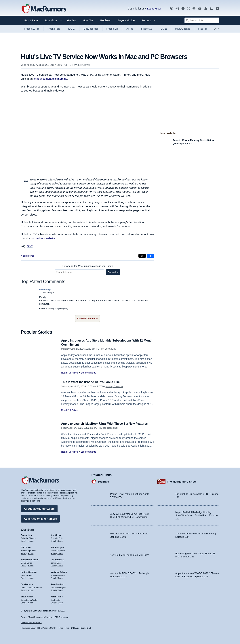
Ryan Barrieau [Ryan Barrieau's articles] (57, 584)
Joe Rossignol (110, 428)
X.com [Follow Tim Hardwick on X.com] (60, 565)
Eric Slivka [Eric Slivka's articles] (56, 534)
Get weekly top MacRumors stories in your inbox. (88, 266)
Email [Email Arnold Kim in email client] (24, 540)
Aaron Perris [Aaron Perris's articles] (57, 596)
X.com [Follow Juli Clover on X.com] (31, 553)
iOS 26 (164, 29)
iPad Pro (203, 29)
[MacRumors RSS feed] (212, 9)
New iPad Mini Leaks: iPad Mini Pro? (129, 554)
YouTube (103, 481)
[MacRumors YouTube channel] (200, 9)
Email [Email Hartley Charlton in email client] (24, 577)
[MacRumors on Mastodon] (194, 9)
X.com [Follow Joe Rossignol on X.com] (60, 553)
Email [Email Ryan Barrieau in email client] (53, 590)
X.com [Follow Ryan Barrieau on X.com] (60, 590)
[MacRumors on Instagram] (177, 9)
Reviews (105, 20)
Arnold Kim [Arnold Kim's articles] (26, 534)
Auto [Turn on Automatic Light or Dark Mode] (77, 628)
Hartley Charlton (114, 386)
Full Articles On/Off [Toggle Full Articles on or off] (48, 628)
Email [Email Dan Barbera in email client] (24, 590)
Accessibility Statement (31, 623)
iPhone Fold (54, 29)
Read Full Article (70, 373)
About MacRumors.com (39, 508)
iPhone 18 (147, 29)
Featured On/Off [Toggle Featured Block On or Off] (29, 628)
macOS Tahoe (183, 29)
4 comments (27, 256)
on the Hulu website (43, 238)
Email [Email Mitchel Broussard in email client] (24, 565)
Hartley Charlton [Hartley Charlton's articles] (29, 571)
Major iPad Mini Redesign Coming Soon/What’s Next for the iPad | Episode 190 (197, 515)
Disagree (63, 309)
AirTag (130, 29)
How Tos (88, 20)
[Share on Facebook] (151, 256)
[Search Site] (202, 20)
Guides (72, 20)
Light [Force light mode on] (83, 628)
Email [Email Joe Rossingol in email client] (53, 553)
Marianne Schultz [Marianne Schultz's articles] (59, 571)
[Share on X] (142, 256)
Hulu (30, 246)
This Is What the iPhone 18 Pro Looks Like (92, 382)
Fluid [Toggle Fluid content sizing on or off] (61, 628)
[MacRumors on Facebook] (183, 9)
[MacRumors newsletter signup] (217, 9)
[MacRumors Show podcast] (171, 9)
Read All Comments (88, 318)
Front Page (31, 20)
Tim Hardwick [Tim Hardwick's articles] (57, 559)
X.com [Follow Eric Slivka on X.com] (60, 540)
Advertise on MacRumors (40, 518)
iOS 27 (72, 29)
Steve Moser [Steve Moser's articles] (27, 596)
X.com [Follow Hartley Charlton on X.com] (31, 577)
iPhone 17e (113, 29)
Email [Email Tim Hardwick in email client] (53, 565)
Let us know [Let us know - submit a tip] (154, 9)
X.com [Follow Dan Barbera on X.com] (31, 590)
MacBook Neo (91, 29)
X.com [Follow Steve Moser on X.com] (31, 602)
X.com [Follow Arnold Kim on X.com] (31, 540)
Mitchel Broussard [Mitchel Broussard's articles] (30, 559)
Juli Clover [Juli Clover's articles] (26, 547)
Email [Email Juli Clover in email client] (24, 553)
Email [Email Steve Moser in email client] (24, 602)
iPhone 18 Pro (32, 29)
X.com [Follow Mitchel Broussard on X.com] (31, 565)
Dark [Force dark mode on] (89, 628)
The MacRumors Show (182, 481)
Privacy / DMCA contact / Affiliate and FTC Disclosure (45, 617)
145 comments (88, 373)
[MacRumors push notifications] (206, 9)
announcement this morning (50, 79)
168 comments (88, 452)
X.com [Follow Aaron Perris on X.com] (60, 602)
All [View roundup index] (217, 29)
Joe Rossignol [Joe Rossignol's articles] (57, 547)
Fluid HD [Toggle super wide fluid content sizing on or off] (69, 628)
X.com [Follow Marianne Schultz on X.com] (60, 577)
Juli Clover (84, 65)
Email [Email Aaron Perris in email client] (53, 602)
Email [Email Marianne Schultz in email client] (53, 577)
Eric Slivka (110, 349)
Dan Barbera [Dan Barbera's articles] (27, 584)
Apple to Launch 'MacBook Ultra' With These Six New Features (107, 424)
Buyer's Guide (126, 20)
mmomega (45, 290)
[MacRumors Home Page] (44, 9)
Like (56, 309)
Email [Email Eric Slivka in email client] (53, 540)
